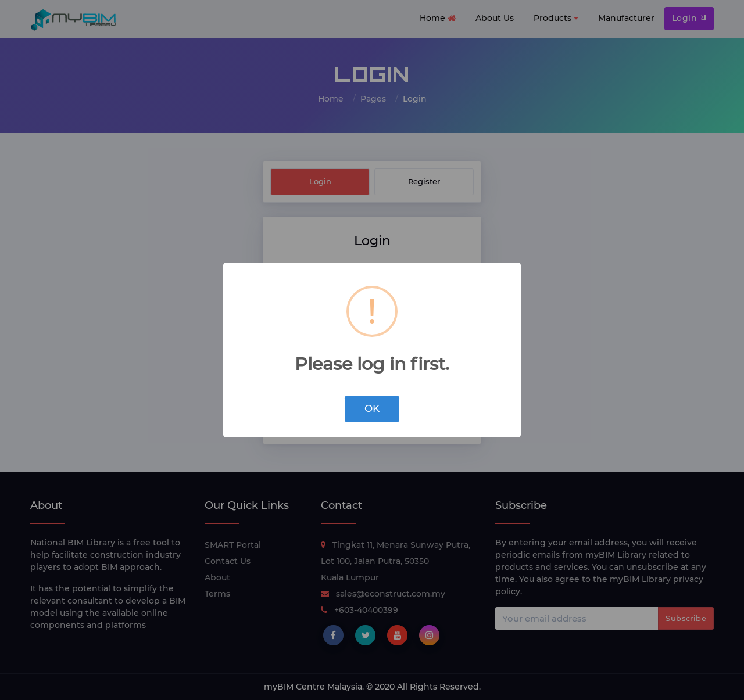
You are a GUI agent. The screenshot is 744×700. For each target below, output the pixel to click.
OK (372, 408)
